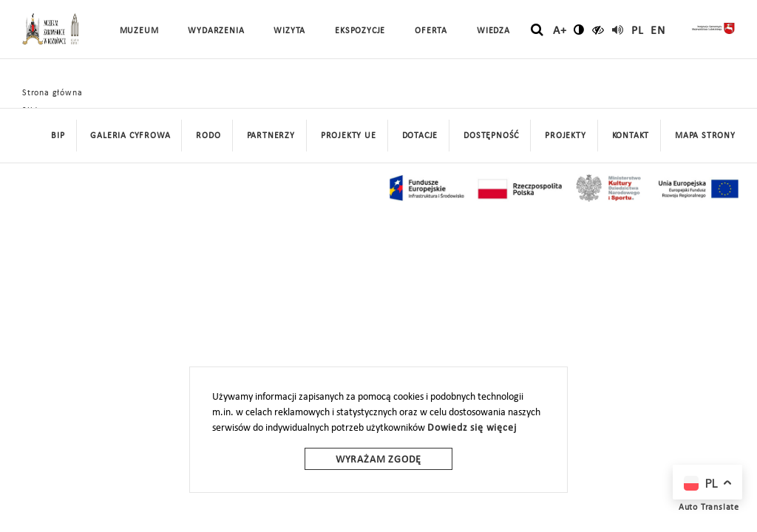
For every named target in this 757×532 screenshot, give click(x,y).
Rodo (208, 136)
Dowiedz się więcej (472, 428)
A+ (560, 31)
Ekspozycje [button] (360, 31)
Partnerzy (271, 136)
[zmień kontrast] (579, 30)
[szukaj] (537, 30)
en (658, 31)
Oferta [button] (431, 31)
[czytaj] (598, 30)
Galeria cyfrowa (130, 136)
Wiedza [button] (493, 31)
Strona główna (52, 93)
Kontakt (631, 136)
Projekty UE (349, 136)
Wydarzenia (216, 31)
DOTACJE (420, 136)
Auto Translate (709, 508)
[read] (618, 30)
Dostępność (491, 136)
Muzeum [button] (139, 31)
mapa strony (705, 136)
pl (638, 31)
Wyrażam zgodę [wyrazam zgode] (378, 460)
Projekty (565, 136)
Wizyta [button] (289, 31)
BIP (58, 136)
